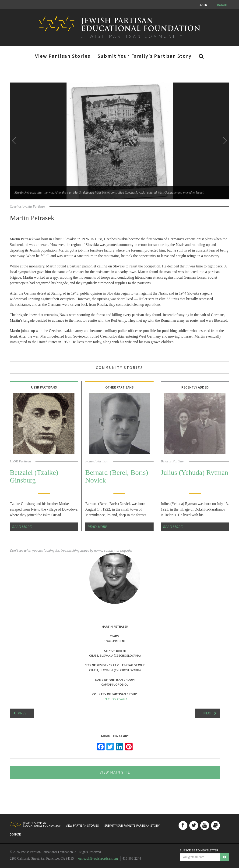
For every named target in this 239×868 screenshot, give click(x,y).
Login (203, 5)
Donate (223, 5)
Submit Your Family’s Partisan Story (145, 56)
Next (208, 713)
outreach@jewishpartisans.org (98, 859)
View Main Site (115, 772)
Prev (22, 713)
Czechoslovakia (115, 699)
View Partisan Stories (63, 56)
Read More (22, 527)
